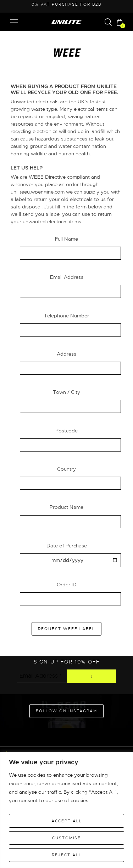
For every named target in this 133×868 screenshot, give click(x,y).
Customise (66, 838)
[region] (66, 810)
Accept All (67, 821)
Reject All (67, 855)
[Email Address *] (42, 676)
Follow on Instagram (66, 711)
